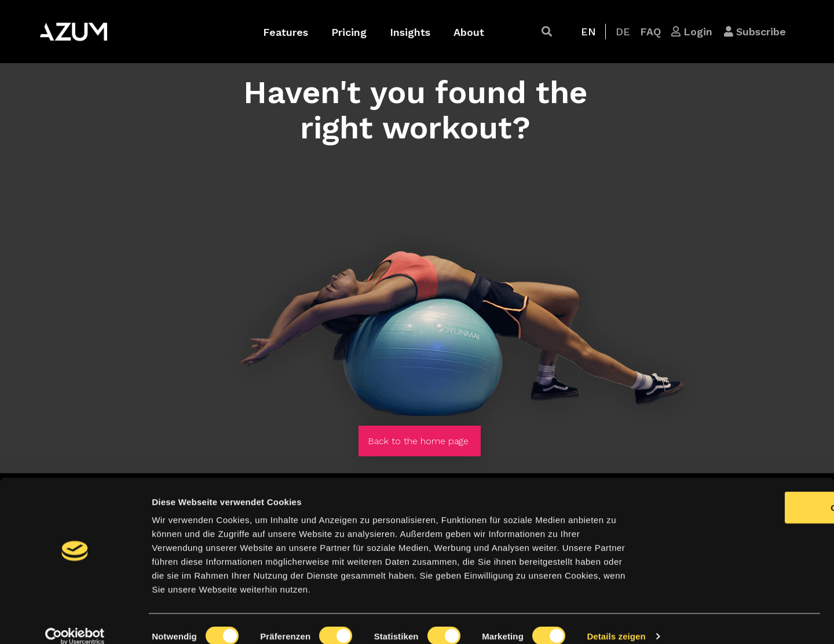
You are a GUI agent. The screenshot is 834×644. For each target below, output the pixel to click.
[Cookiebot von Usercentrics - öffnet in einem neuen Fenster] (75, 621)
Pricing (349, 32)
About (469, 32)
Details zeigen (616, 621)
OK (738, 493)
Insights (410, 32)
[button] (547, 32)
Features (286, 32)
